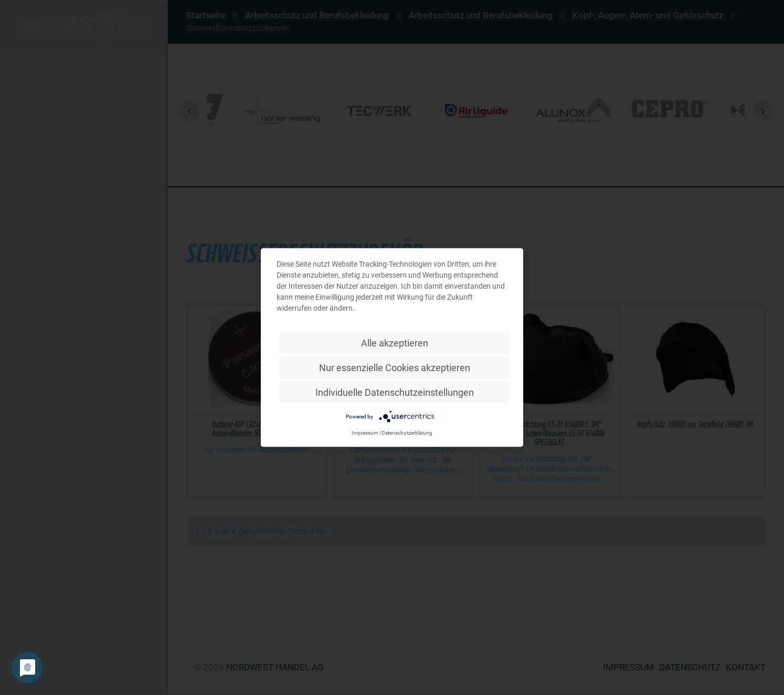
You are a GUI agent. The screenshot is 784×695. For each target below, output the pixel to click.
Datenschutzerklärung (407, 433)
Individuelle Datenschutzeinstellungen (395, 392)
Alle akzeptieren (395, 343)
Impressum (365, 433)
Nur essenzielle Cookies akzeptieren (395, 368)
